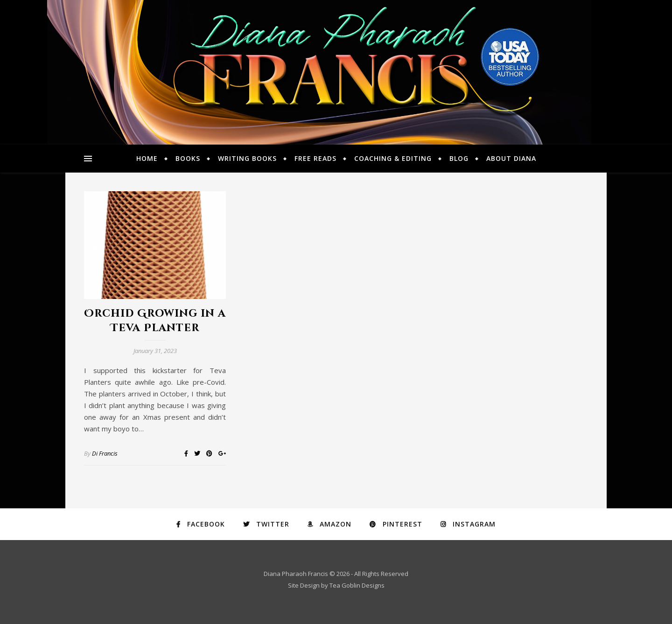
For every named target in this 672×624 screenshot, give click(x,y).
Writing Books (247, 158)
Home (147, 158)
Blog (459, 158)
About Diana (511, 158)
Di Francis (105, 453)
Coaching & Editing (393, 158)
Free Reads (315, 158)
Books (188, 158)
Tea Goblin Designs (357, 585)
